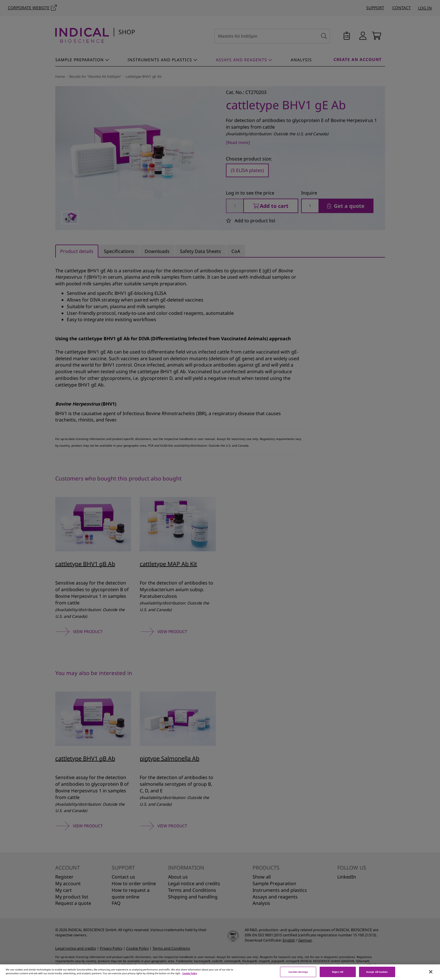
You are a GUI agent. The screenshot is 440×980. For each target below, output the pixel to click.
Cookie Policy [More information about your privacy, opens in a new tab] (190, 976)
